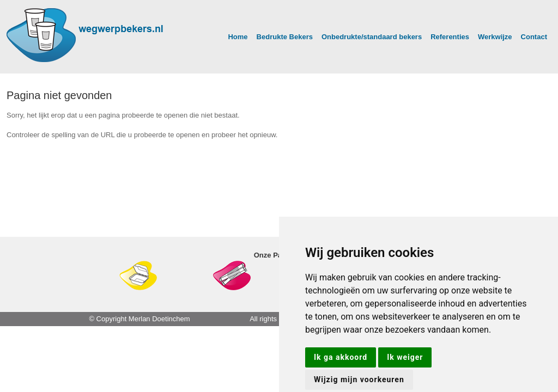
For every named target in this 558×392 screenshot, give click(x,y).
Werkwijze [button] (495, 37)
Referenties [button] (450, 37)
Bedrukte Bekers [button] (285, 37)
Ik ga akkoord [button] (341, 357)
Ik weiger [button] (405, 357)
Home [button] (238, 37)
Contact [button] (534, 37)
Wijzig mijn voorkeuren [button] (359, 379)
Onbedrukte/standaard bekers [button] (372, 37)
